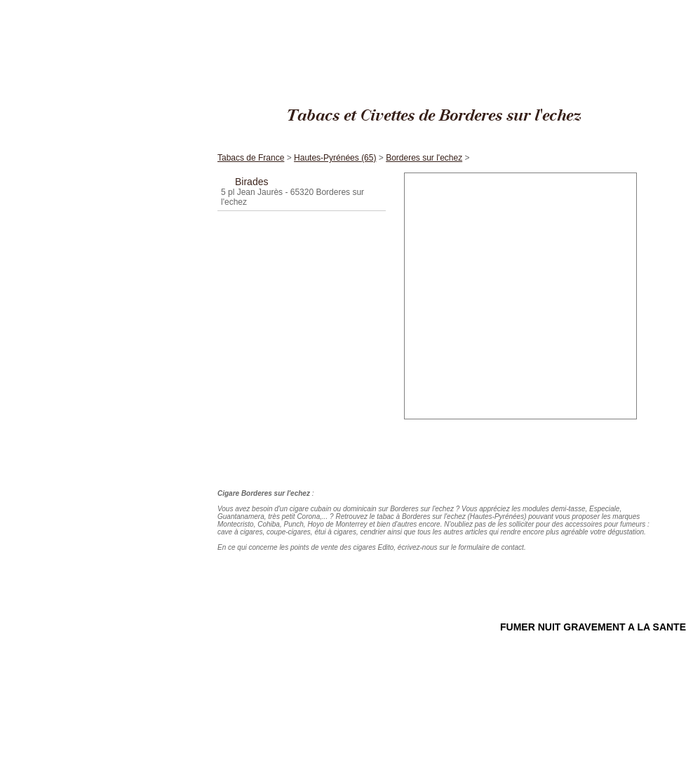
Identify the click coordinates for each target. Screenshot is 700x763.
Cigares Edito (459, 7)
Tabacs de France (516, 7)
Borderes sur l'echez (658, 7)
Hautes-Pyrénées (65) (584, 7)
